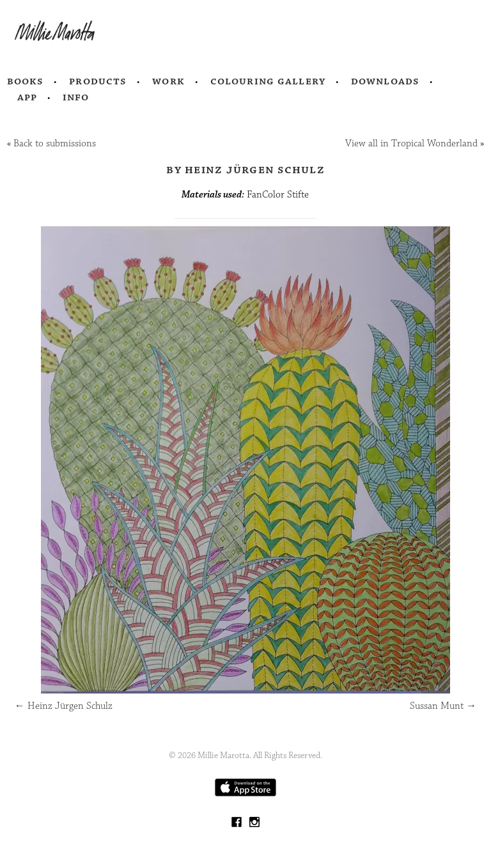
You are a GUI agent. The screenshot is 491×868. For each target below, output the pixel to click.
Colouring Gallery (268, 81)
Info (76, 97)
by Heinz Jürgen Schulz (245, 169)
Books (26, 81)
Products (98, 81)
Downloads (385, 81)
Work (168, 81)
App (27, 97)
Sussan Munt (443, 706)
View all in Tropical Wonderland (411, 143)
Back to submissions (55, 143)
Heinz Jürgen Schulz (64, 706)
